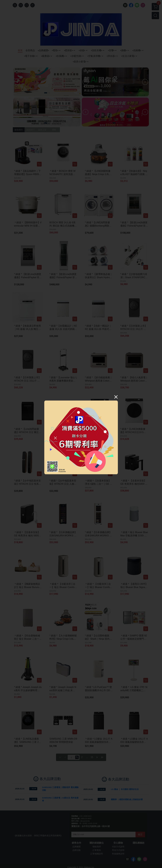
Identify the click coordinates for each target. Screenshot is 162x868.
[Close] (116, 397)
